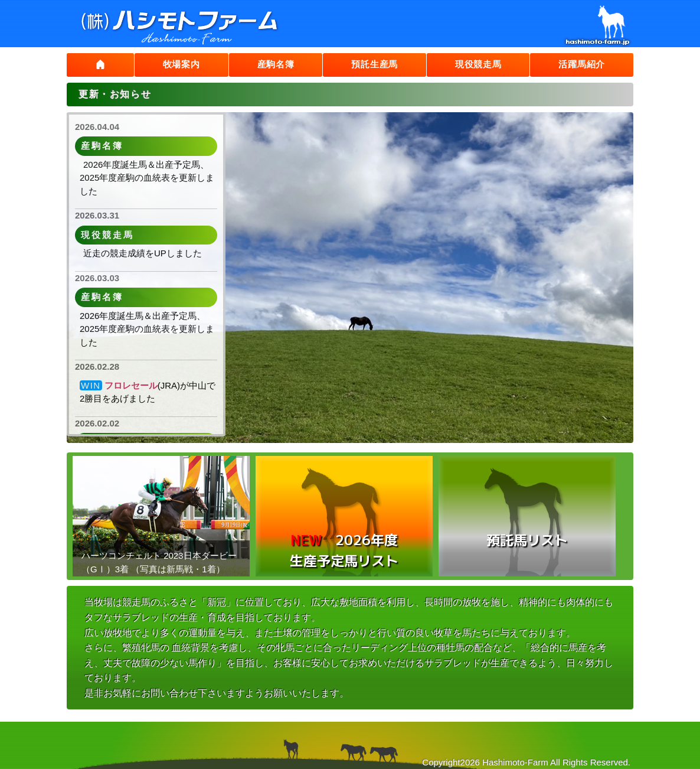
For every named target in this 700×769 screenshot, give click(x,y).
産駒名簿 (272, 65)
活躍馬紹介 (581, 65)
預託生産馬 (371, 65)
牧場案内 (177, 65)
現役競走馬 (476, 65)
